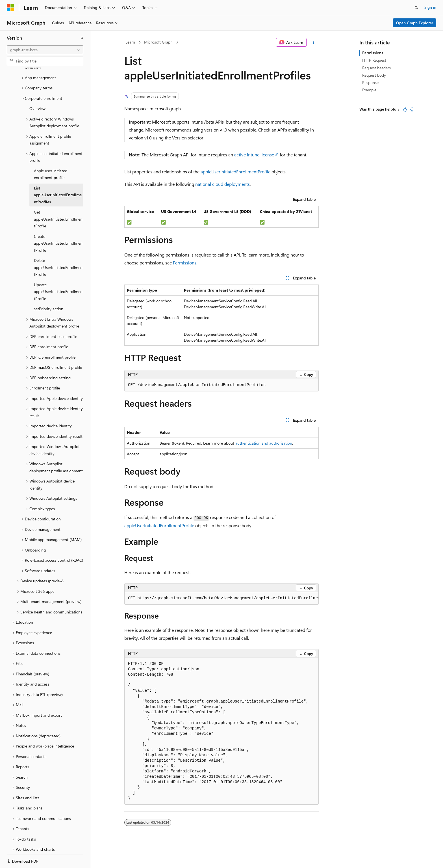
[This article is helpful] (405, 109)
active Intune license (254, 155)
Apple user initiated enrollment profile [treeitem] (51, 155)
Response (370, 82)
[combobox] (45, 50)
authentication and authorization (264, 443)
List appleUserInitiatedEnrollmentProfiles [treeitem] (58, 175)
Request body (374, 75)
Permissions (185, 263)
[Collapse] (82, 38)
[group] (221, 598)
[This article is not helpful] (412, 109)
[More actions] (314, 42)
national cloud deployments (222, 184)
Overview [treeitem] (37, 89)
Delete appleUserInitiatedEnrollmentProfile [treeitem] (58, 248)
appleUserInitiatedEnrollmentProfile (235, 172)
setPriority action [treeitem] (49, 289)
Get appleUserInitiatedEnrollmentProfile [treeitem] (58, 199)
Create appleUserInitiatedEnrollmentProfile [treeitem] (58, 224)
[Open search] (416, 8)
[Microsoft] (10, 8)
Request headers (376, 68)
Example (369, 90)
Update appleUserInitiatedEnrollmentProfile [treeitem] (58, 272)
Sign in (430, 7)
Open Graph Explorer (415, 23)
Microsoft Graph (158, 42)
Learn (130, 42)
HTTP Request (374, 60)
